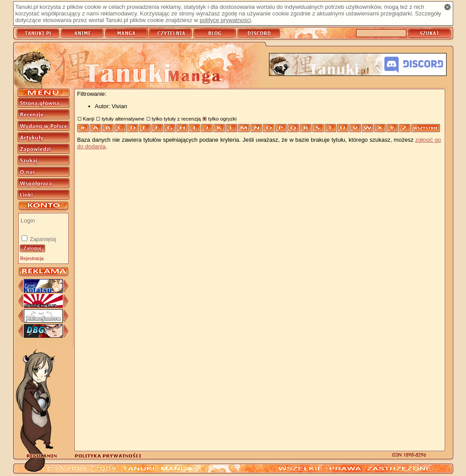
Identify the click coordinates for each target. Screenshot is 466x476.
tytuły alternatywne (123, 119)
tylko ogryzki (222, 119)
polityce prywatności (225, 20)
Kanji (89, 119)
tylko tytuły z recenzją (176, 119)
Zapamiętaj (43, 239)
